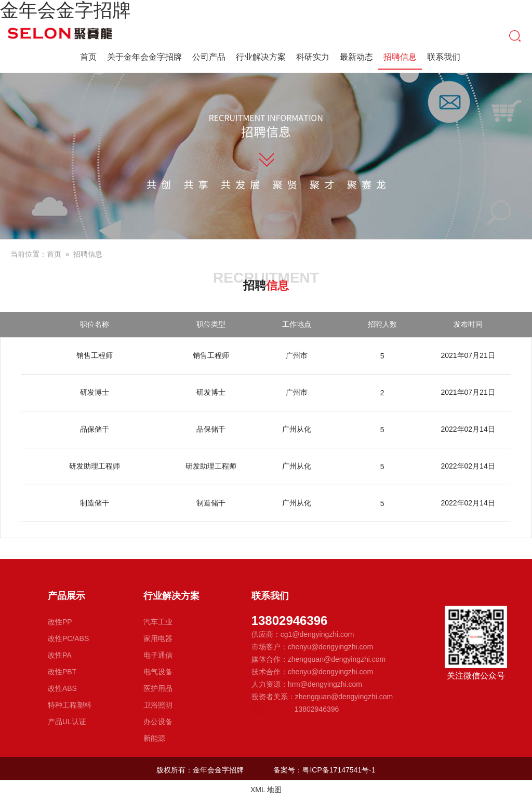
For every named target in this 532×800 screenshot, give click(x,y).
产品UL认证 (67, 722)
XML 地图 (266, 790)
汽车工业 (158, 622)
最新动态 (356, 57)
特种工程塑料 (70, 705)
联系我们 (444, 57)
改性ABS (62, 688)
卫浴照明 (158, 705)
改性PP (60, 622)
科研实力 (313, 57)
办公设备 (158, 722)
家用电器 (158, 638)
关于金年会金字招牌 (144, 57)
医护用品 (158, 688)
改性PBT (62, 672)
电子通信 (158, 655)
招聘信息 (400, 58)
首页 (88, 57)
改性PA (60, 655)
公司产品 (209, 57)
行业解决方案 (261, 57)
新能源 (154, 738)
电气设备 (158, 672)
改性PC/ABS (68, 638)
